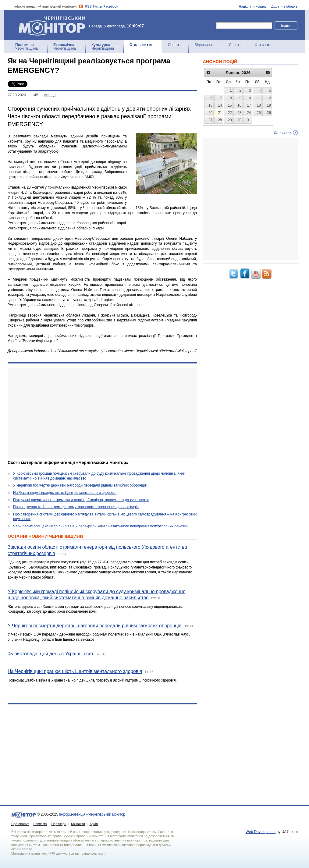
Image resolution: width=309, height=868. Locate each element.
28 (220, 120)
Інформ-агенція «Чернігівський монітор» (54, 25)
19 (269, 105)
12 (269, 98)
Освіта (173, 45)
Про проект (20, 824)
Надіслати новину (253, 6)
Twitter (98, 6)
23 (239, 113)
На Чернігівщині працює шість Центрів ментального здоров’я (65, 493)
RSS (88, 6)
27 (210, 120)
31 (249, 120)
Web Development (261, 832)
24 (249, 113)
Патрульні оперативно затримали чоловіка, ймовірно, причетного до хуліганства (81, 500)
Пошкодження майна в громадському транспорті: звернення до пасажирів (76, 507)
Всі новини (282, 133)
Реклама (40, 824)
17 (249, 105)
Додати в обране (284, 6)
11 (259, 98)
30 (239, 120)
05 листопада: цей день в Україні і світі (50, 654)
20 (210, 113)
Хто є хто (263, 45)
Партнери (59, 824)
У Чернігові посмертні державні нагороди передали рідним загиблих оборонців (80, 485)
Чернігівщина (27, 47)
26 (269, 113)
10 (249, 98)
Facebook (111, 6)
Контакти (78, 824)
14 (220, 105)
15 (230, 105)
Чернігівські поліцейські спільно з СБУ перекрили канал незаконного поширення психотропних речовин (101, 526)
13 (210, 105)
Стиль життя (141, 45)
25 (259, 113)
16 (239, 105)
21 (220, 113)
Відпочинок (204, 45)
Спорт (234, 45)
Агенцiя (50, 95)
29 (230, 120)
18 (259, 105)
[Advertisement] (102, 413)
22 (230, 113)
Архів (94, 824)
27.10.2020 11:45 (23, 95)
